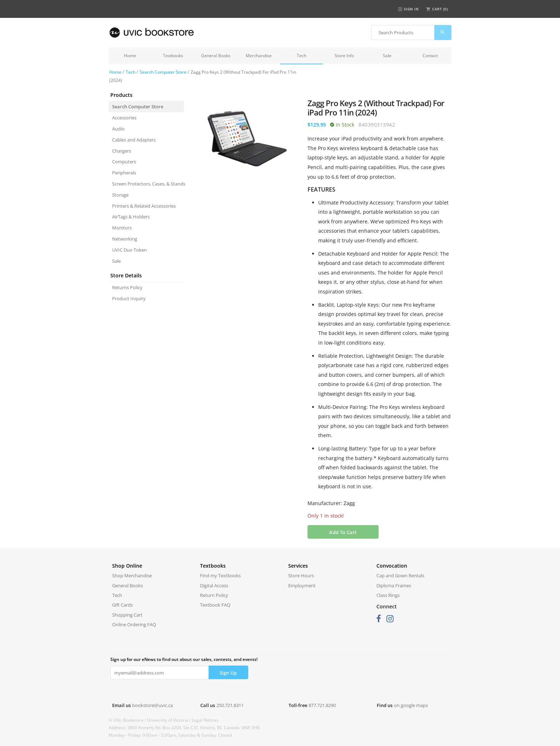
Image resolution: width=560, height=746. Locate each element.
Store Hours (301, 575)
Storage (120, 195)
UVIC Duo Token (129, 250)
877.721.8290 (322, 705)
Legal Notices (205, 720)
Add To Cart (343, 532)
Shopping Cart (127, 615)
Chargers (122, 151)
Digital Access (214, 586)
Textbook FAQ (215, 605)
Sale (387, 56)
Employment (302, 586)
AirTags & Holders (131, 217)
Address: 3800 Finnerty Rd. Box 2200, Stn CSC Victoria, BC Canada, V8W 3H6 (184, 728)
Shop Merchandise (132, 575)
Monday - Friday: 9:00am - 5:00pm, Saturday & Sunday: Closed (170, 735)
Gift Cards (122, 605)
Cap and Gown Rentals (400, 575)
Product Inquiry (129, 298)
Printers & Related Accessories (144, 206)
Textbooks (173, 56)
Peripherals (124, 173)
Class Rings (388, 595)
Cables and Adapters (134, 140)
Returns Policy (127, 287)
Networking (125, 239)
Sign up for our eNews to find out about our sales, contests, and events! (184, 659)
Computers (124, 162)
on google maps (411, 705)
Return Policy (214, 595)
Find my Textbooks (220, 575)
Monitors (122, 228)
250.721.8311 (230, 705)
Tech (302, 56)
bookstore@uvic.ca (152, 705)
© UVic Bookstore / (128, 720)
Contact (430, 56)
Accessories (124, 118)
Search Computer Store (163, 72)
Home (130, 56)
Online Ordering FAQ (134, 624)
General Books (216, 56)
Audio (118, 129)
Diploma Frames (394, 586)
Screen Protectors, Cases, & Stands (148, 184)
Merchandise (259, 56)
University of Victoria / (169, 720)
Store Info (344, 56)
